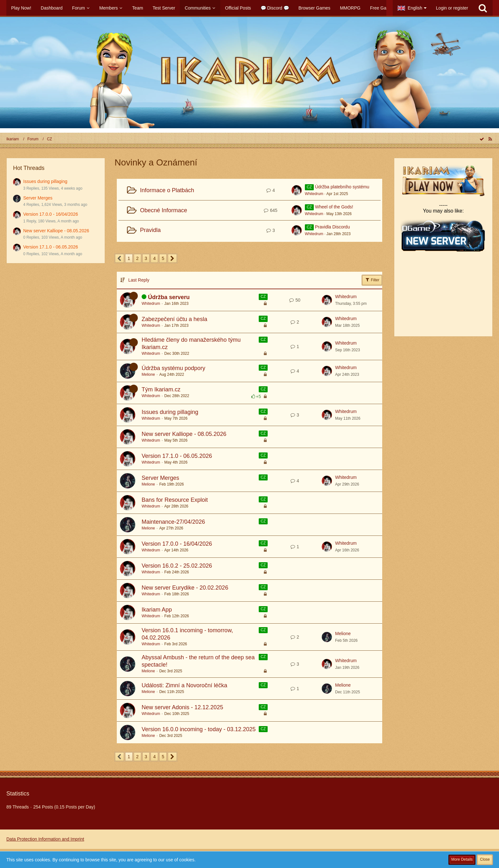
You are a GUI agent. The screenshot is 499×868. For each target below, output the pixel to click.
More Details (462, 859)
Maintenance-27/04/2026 (173, 522)
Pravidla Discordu (333, 227)
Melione (148, 374)
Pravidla (150, 230)
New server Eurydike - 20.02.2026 (185, 588)
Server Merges (38, 198)
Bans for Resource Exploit (175, 500)
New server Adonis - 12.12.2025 (182, 707)
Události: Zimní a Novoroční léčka (184, 685)
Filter (372, 280)
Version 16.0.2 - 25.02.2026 (177, 566)
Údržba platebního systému (342, 187)
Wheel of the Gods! (334, 207)
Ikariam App (157, 610)
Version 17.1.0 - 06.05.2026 (51, 247)
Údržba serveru (169, 297)
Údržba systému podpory (173, 368)
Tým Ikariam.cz (161, 389)
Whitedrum (314, 194)
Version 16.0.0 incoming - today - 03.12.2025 (199, 729)
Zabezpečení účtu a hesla (174, 319)
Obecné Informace (164, 210)
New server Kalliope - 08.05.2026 (56, 231)
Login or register (452, 8)
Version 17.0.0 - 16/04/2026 (51, 214)
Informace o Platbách (167, 190)
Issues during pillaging (45, 181)
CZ (263, 297)
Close (485, 859)
